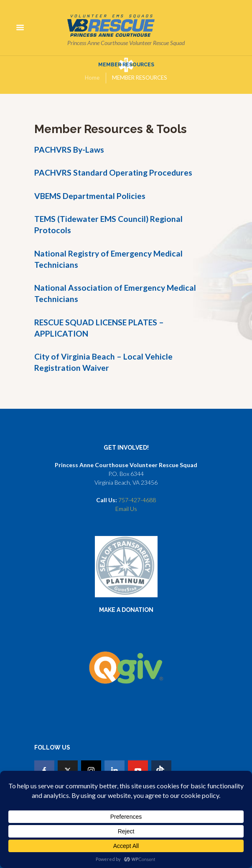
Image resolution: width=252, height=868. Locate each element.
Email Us (126, 509)
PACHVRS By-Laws (69, 150)
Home (92, 78)
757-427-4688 (137, 500)
